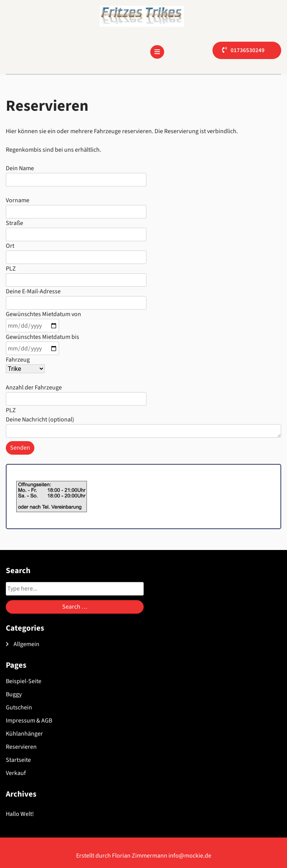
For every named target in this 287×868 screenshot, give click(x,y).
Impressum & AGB (29, 721)
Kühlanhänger (24, 734)
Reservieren (21, 747)
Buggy (14, 694)
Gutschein (19, 707)
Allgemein (26, 644)
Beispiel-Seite (24, 681)
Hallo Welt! (20, 814)
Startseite (18, 760)
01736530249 (248, 50)
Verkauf (16, 773)
